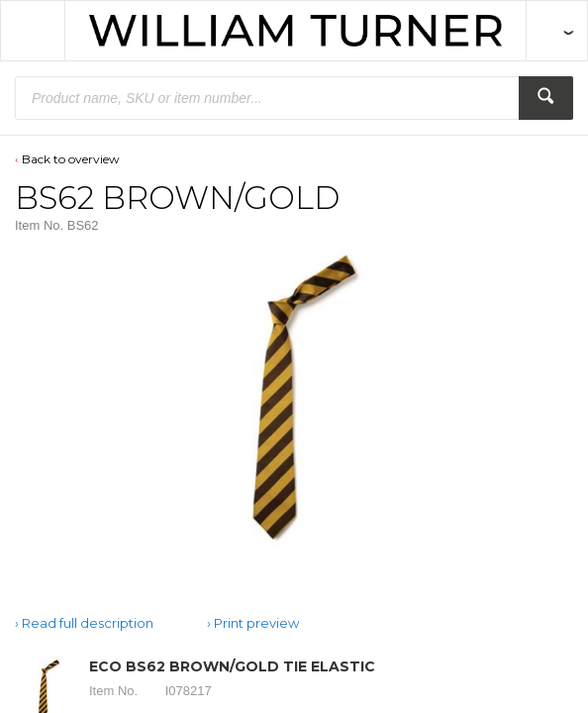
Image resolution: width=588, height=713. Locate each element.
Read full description (88, 623)
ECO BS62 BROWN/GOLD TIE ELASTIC (232, 666)
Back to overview (71, 159)
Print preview (256, 623)
